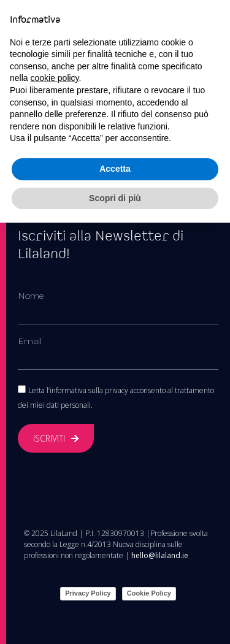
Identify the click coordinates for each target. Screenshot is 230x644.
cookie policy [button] (54, 78)
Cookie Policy (149, 593)
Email (30, 341)
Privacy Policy (88, 593)
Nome (31, 296)
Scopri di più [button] (115, 198)
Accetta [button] (115, 169)
